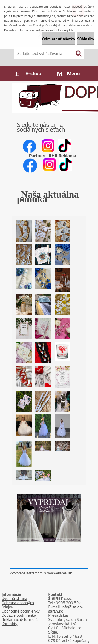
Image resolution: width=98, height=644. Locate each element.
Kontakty (10, 624)
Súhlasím (85, 39)
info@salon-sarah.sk (66, 609)
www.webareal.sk (58, 573)
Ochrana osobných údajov (18, 605)
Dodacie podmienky (19, 615)
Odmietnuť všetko (59, 39)
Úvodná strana (14, 598)
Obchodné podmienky (21, 611)
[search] (78, 53)
